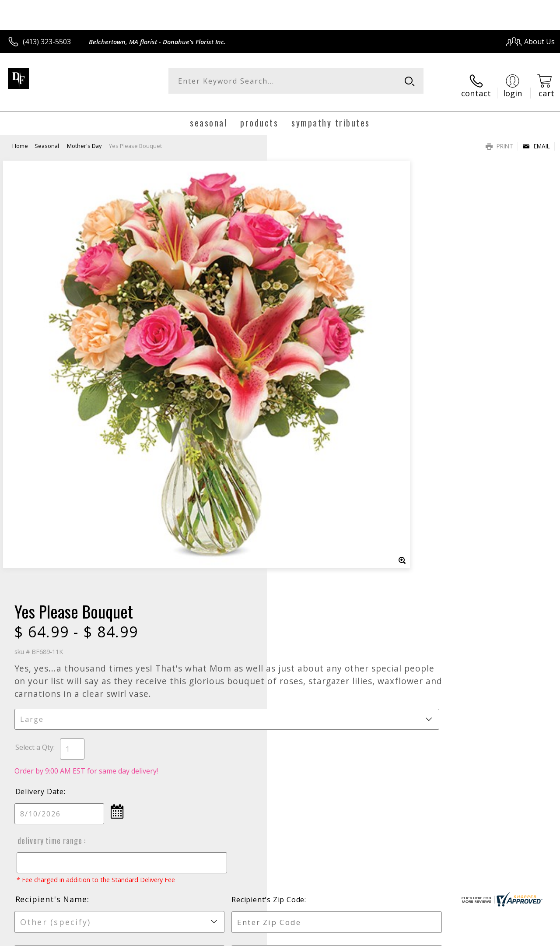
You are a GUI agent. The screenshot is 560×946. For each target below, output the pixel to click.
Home (20, 138)
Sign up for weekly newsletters (280, 721)
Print (499, 138)
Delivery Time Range (314, 403)
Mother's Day (84, 138)
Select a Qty (300, 309)
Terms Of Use (357, 937)
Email (536, 138)
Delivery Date (305, 354)
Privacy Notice (408, 937)
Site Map (523, 937)
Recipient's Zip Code (454, 470)
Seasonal (47, 138)
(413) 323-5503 (47, 42)
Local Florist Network (470, 937)
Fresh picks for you (280, 668)
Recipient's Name (317, 470)
